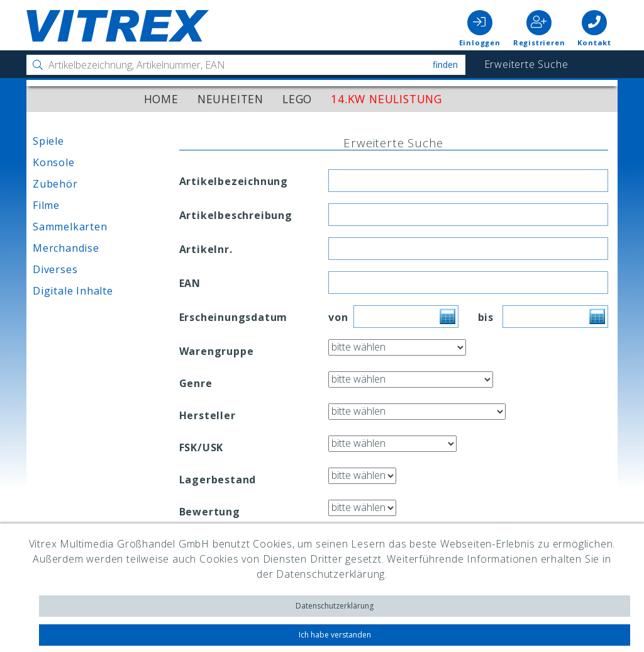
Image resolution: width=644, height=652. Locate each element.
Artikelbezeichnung (234, 181)
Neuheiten (230, 99)
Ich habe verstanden (335, 635)
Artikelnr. (206, 249)
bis (481, 317)
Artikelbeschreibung (236, 215)
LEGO (297, 99)
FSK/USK (202, 447)
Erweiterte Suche (526, 64)
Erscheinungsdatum (234, 317)
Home (161, 99)
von (331, 317)
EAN (190, 283)
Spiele (48, 141)
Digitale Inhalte (73, 291)
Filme (46, 205)
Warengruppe (217, 351)
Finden (445, 65)
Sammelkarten (70, 227)
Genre (196, 383)
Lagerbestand (218, 480)
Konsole (54, 162)
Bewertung (210, 512)
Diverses (55, 269)
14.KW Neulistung (386, 99)
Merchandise (66, 248)
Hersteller (208, 415)
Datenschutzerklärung (335, 606)
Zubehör (55, 184)
